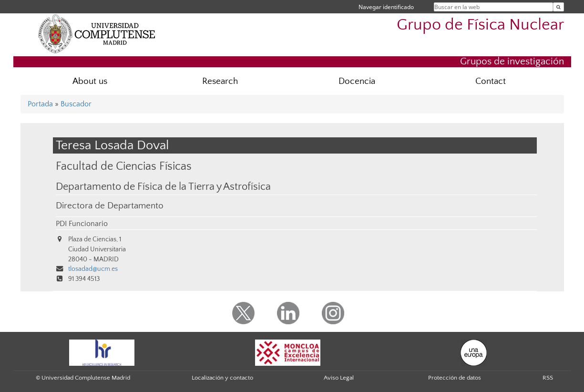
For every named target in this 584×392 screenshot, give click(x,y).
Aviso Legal (339, 378)
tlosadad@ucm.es (93, 269)
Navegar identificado (386, 7)
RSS (548, 378)
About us (90, 81)
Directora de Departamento (110, 206)
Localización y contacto (222, 378)
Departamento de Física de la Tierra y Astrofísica (163, 187)
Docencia (357, 81)
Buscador (76, 104)
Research (220, 81)
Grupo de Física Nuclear (480, 25)
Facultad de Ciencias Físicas (124, 166)
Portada (40, 104)
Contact (491, 81)
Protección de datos (455, 378)
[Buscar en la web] (558, 7)
